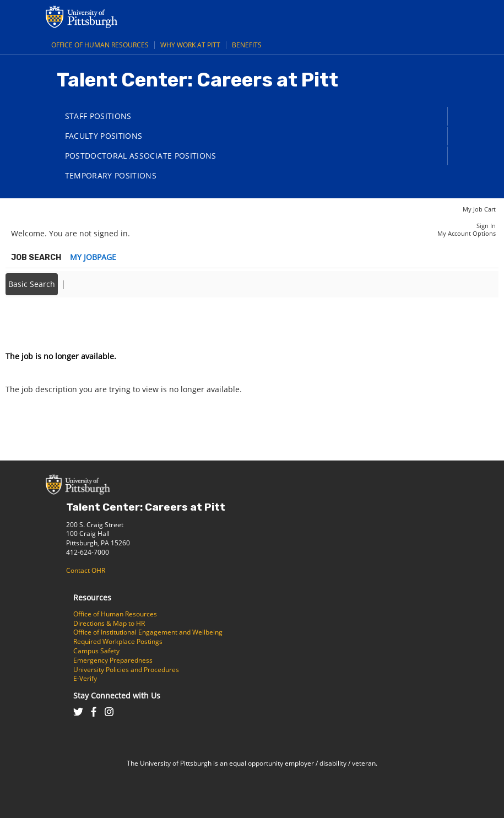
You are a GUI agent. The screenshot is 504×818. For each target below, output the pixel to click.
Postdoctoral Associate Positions (141, 156)
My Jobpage (93, 257)
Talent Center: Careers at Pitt (146, 507)
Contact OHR (86, 570)
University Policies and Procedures (126, 670)
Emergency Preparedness (113, 660)
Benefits (247, 45)
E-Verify (85, 678)
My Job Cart (479, 209)
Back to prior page (40, 323)
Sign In (486, 226)
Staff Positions (98, 116)
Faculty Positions (104, 136)
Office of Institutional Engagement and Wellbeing (148, 632)
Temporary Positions (111, 175)
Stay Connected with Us (117, 695)
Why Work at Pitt (190, 45)
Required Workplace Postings (118, 641)
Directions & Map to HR (109, 623)
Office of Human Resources (100, 45)
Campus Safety (96, 651)
